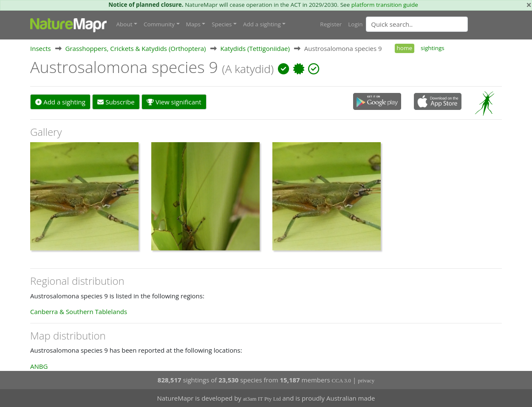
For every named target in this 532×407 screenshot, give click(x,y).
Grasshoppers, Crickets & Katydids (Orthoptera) (136, 48)
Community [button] (159, 24)
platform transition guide (385, 5)
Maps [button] (193, 24)
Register (331, 24)
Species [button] (222, 24)
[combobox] (434, 24)
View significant (174, 102)
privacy (366, 380)
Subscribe (116, 102)
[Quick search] (417, 24)
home (405, 48)
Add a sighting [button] (262, 24)
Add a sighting (60, 102)
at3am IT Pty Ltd (262, 399)
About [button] (125, 24)
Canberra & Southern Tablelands (79, 312)
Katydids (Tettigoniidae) (255, 48)
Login (355, 24)
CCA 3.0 (342, 380)
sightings (433, 48)
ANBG (39, 366)
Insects (41, 48)
